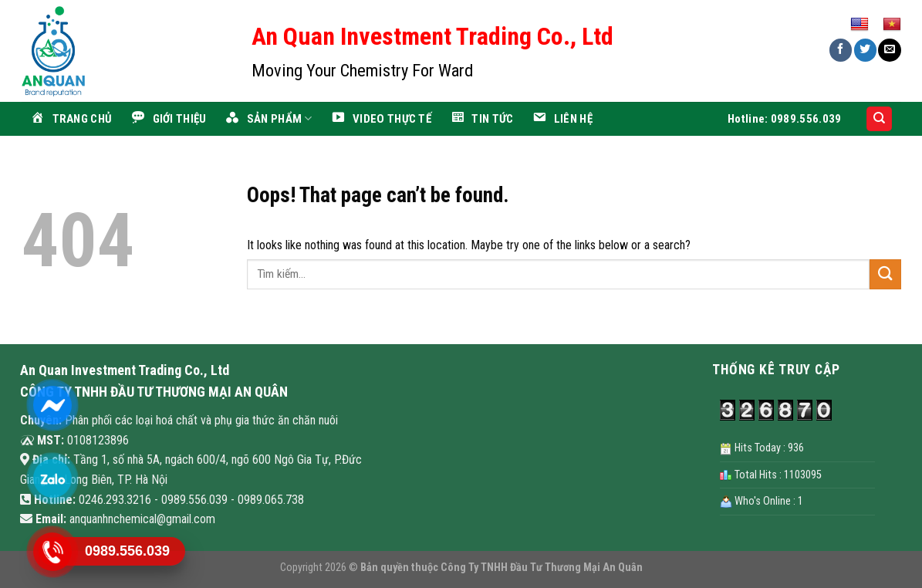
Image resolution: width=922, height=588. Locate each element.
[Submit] (885, 274)
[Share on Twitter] (865, 50)
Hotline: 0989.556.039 (784, 119)
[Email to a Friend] (889, 50)
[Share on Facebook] (841, 50)
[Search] (879, 119)
